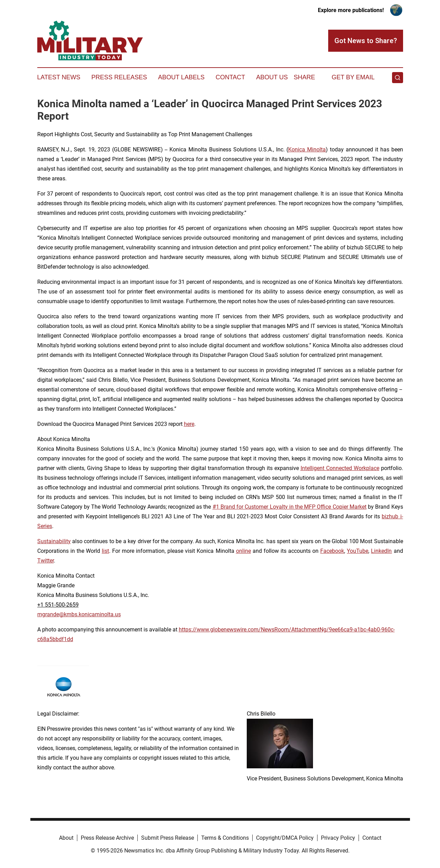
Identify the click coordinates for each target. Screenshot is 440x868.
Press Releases (119, 77)
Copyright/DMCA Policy (285, 838)
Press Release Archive (107, 838)
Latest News (59, 77)
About (66, 838)
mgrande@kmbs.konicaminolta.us (79, 614)
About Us (272, 77)
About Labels (181, 77)
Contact (231, 77)
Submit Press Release (168, 838)
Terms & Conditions (225, 838)
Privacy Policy (338, 838)
